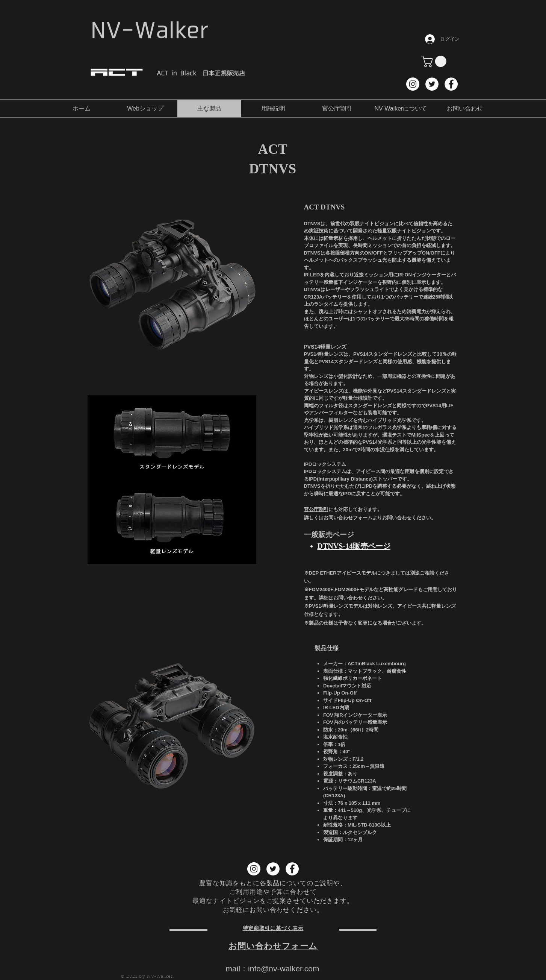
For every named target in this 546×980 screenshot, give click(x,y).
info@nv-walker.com (284, 969)
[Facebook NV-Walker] (451, 84)
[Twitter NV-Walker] (432, 84)
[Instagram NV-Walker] (413, 84)
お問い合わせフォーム (348, 518)
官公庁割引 (316, 509)
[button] (435, 61)
